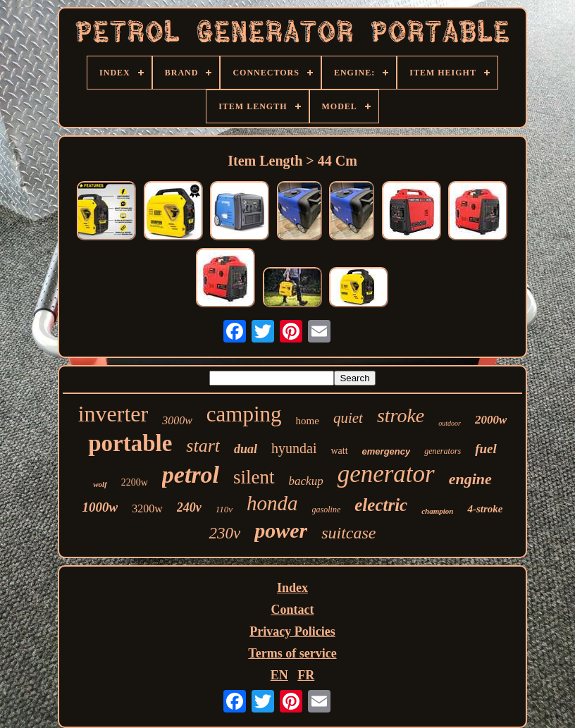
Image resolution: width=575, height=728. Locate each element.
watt (339, 451)
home (308, 421)
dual (246, 449)
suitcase (348, 533)
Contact (292, 610)
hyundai (294, 448)
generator (386, 474)
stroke (401, 415)
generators (443, 451)
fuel (486, 449)
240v (189, 507)
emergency (387, 451)
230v (224, 533)
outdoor (450, 423)
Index (292, 588)
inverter (113, 414)
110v (224, 509)
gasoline (327, 510)
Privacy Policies (292, 631)
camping (244, 414)
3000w (177, 420)
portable (130, 443)
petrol (191, 475)
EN (279, 675)
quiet (348, 418)
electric (381, 505)
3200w (147, 508)
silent (254, 477)
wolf (100, 484)
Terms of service (292, 653)
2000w (491, 420)
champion (437, 511)
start (203, 446)
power (281, 530)
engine (470, 479)
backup (306, 481)
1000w (100, 507)
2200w (135, 482)
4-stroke (485, 509)
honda (272, 503)
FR (306, 675)
